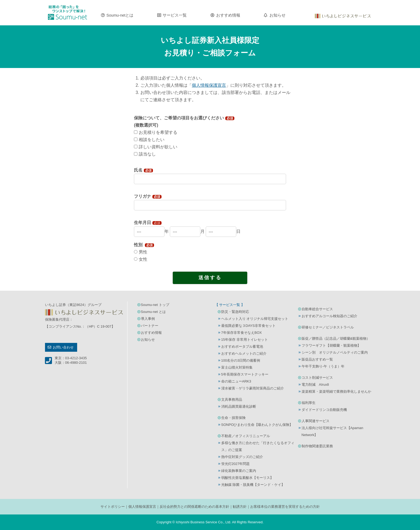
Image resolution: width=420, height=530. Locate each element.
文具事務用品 (232, 400)
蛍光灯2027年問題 (236, 464)
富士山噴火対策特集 (237, 367)
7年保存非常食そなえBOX (242, 333)
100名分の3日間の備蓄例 (241, 360)
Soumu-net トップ (155, 305)
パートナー (150, 326)
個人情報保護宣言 (142, 507)
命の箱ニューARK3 (236, 381)
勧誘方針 (240, 507)
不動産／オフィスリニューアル (246, 436)
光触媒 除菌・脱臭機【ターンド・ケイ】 (253, 485)
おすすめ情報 (228, 15)
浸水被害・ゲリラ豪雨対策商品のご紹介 (253, 388)
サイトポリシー (113, 507)
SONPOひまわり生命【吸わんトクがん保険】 (257, 425)
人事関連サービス (316, 421)
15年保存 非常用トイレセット (245, 340)
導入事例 (148, 319)
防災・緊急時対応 (235, 312)
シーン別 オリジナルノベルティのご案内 (335, 352)
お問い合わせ (63, 347)
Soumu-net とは (153, 312)
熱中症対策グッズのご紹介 (242, 457)
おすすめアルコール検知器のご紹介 (329, 316)
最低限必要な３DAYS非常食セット (248, 326)
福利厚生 (309, 403)
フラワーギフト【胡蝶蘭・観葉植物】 (331, 345)
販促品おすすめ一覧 (317, 359)
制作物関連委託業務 (317, 446)
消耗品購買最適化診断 (239, 406)
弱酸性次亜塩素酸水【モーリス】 (247, 478)
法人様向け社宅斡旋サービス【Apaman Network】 (332, 431)
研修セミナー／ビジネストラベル (328, 327)
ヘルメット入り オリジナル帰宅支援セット (255, 319)
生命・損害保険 (233, 418)
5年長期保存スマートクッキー (245, 374)
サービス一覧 (175, 15)
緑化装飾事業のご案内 (239, 471)
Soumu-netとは (120, 15)
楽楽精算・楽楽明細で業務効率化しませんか (336, 391)
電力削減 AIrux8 (315, 385)
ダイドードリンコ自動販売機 (324, 410)
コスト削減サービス (317, 378)
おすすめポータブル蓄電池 (242, 347)
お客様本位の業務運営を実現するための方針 (285, 507)
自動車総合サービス (317, 309)
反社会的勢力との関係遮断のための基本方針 (194, 507)
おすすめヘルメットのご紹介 (244, 353)
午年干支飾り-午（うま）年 (323, 366)
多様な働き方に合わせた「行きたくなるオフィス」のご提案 (258, 446)
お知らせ (277, 15)
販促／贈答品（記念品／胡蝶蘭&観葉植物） (336, 338)
